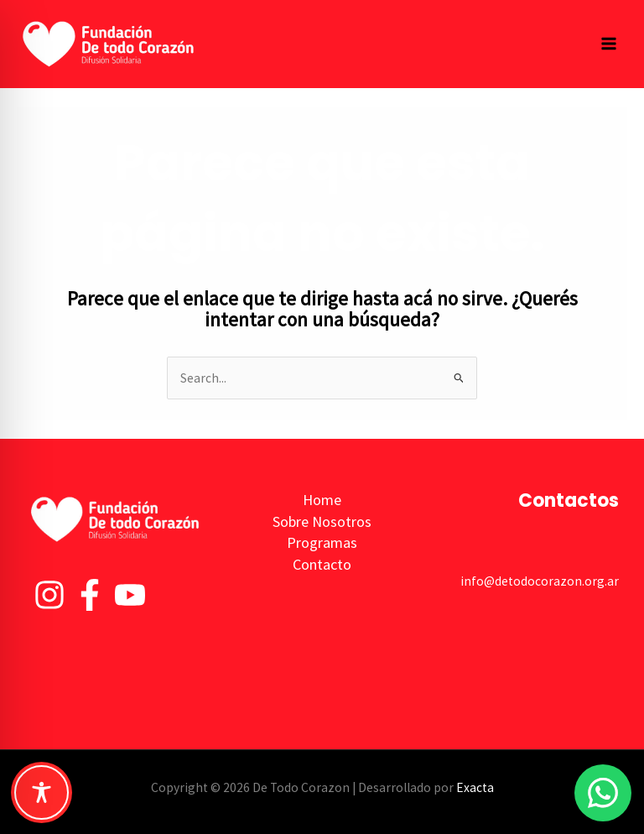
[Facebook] (90, 595)
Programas (322, 542)
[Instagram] (49, 595)
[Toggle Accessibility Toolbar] (42, 792)
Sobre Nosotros (322, 521)
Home (322, 500)
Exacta (475, 787)
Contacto (322, 564)
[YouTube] (130, 595)
